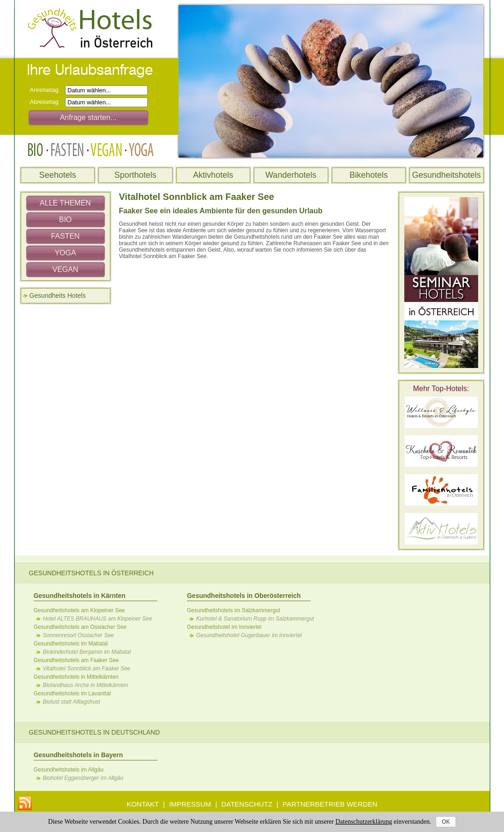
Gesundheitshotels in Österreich (91, 573)
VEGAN (65, 269)
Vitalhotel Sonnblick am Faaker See (87, 669)
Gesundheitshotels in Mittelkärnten (76, 677)
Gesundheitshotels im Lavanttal (72, 693)
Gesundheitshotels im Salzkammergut (234, 610)
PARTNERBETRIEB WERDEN (330, 804)
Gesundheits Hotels (58, 295)
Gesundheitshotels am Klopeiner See (79, 610)
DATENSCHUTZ (247, 804)
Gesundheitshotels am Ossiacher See (80, 627)
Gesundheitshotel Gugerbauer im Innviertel (249, 635)
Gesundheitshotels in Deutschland (94, 732)
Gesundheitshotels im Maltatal (71, 644)
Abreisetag (47, 102)
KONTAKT (143, 804)
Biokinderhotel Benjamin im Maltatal (87, 652)
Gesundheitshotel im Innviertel (224, 627)
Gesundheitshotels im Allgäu (69, 770)
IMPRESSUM (190, 804)
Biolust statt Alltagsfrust (72, 702)
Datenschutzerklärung (364, 822)
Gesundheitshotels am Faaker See (76, 660)
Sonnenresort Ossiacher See (78, 635)
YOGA (65, 253)
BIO (66, 220)
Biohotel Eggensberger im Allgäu (83, 778)
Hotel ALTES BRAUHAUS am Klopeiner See (98, 619)
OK (446, 822)
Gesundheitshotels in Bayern (78, 755)
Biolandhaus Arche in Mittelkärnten (86, 685)
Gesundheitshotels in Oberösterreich (244, 596)
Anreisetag (47, 90)
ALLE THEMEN (65, 203)
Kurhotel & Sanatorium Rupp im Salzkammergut (255, 619)
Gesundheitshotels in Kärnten (80, 596)
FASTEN (65, 236)
